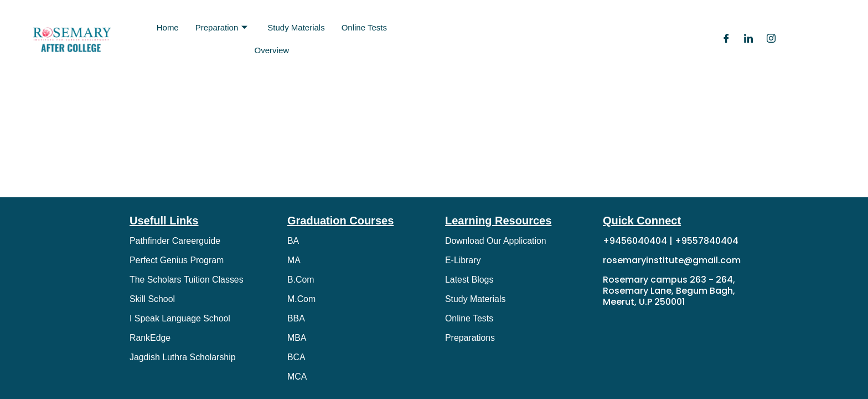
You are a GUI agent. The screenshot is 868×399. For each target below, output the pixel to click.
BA (293, 241)
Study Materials (296, 27)
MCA (297, 377)
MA (294, 260)
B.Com (301, 280)
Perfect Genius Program (177, 260)
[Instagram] (771, 39)
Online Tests (364, 27)
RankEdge (150, 338)
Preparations (470, 338)
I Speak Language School (180, 318)
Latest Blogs (469, 280)
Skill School (153, 299)
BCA (296, 357)
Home (168, 27)
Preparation (222, 28)
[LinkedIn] (748, 39)
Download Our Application (496, 241)
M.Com (302, 299)
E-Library (463, 260)
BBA (296, 318)
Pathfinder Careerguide (175, 241)
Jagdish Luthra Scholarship (183, 357)
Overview (272, 50)
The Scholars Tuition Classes (187, 280)
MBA (297, 338)
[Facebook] (726, 39)
